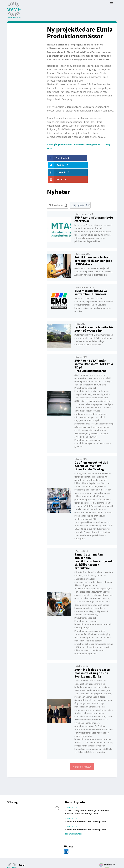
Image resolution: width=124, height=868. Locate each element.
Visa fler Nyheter (82, 756)
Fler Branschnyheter (77, 823)
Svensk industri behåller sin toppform (86, 811)
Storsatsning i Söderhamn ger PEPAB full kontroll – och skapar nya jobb (87, 801)
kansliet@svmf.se (47, 861)
